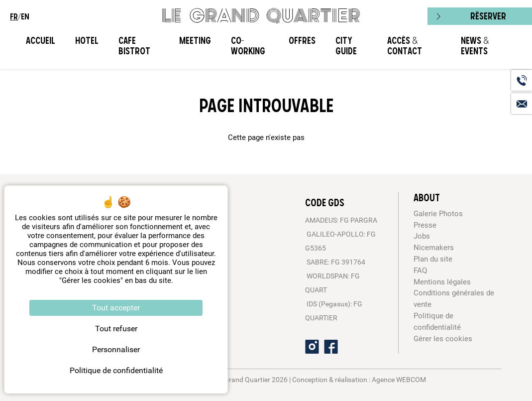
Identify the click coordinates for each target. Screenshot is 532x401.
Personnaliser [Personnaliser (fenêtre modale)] (116, 349)
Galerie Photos (438, 214)
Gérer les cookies (443, 339)
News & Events (475, 46)
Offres (302, 41)
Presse (425, 225)
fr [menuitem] (14, 16)
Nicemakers (434, 248)
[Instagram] (312, 347)
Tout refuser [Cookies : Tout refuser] (116, 329)
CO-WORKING (248, 46)
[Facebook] (331, 347)
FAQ (420, 270)
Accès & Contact (405, 46)
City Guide (346, 46)
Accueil (41, 41)
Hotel (87, 41)
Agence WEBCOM (399, 380)
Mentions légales (442, 282)
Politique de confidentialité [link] (116, 370)
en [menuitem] (25, 16)
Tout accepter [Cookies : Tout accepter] (116, 308)
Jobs (422, 236)
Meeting (195, 41)
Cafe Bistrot (134, 46)
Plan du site (433, 259)
